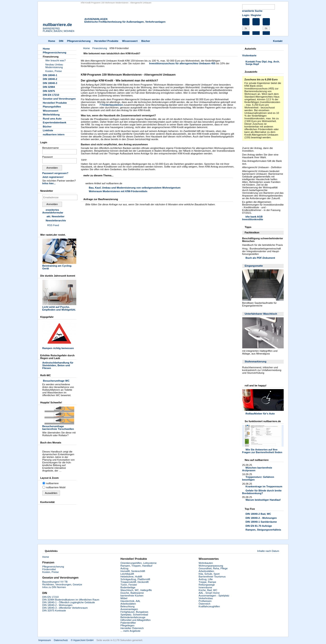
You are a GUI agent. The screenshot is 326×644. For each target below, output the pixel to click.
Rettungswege (207, 585)
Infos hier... (49, 183)
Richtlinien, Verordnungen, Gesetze (62, 584)
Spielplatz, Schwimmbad (134, 615)
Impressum (45, 640)
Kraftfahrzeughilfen (209, 606)
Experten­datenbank (55, 122)
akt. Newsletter (56, 216)
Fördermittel (49, 569)
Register (256, 15)
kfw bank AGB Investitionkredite (253, 218)
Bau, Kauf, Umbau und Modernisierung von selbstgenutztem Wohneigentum (135, 188)
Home (52, 41)
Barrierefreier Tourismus (212, 577)
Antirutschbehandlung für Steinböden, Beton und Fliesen (58, 365)
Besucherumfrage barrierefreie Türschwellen (59, 426)
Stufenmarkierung (256, 362)
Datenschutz (61, 640)
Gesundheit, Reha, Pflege (213, 568)
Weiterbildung (51, 115)
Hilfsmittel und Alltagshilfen (135, 620)
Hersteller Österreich (132, 628)
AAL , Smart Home (209, 593)
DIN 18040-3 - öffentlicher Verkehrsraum (65, 608)
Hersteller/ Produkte (106, 41)
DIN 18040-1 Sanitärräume (261, 522)
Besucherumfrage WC (56, 381)
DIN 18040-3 (50, 83)
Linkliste (48, 130)
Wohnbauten (206, 563)
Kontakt (278, 41)
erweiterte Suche (252, 11)
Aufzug (124, 568)
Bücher (146, 41)
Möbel (124, 598)
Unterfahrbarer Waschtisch (261, 314)
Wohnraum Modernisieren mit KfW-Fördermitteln (118, 191)
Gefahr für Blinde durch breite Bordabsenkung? (262, 492)
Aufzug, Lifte (206, 579)
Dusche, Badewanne (132, 593)
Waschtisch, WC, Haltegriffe (136, 590)
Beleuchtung (127, 606)
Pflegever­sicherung (79, 41)
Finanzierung (100, 48)
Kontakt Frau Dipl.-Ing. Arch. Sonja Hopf (263, 63)
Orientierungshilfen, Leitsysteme (139, 563)
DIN (61, 41)
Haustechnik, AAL (130, 601)
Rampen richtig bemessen (59, 347)
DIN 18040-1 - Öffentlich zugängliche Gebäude (69, 602)
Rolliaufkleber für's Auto (260, 414)
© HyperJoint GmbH (82, 640)
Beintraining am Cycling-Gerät (59, 266)
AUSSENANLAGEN (96, 19)
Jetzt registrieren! (53, 177)
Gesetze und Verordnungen (59, 99)
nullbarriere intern (54, 134)
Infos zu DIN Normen (54, 587)
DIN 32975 (49, 91)
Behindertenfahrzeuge (133, 617)
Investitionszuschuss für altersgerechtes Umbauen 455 (182, 63)
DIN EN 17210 (51, 95)
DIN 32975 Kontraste (54, 610)
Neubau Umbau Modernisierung (54, 66)
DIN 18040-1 (50, 75)
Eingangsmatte (254, 266)
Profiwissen (205, 601)
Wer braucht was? (55, 60)
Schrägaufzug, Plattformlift (135, 579)
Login (246, 15)
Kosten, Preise (54, 71)
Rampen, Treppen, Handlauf (136, 566)
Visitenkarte (249, 55)
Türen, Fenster (129, 585)
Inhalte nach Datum (268, 551)
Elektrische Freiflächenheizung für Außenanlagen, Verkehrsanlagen (125, 22)
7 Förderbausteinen (111, 105)
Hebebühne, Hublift (131, 577)
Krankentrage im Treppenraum (264, 486)
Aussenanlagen (129, 609)
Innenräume (205, 587)
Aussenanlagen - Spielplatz (214, 596)
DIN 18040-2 (50, 79)
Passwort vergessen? (55, 173)
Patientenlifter (128, 623)
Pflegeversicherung (53, 567)
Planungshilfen (52, 107)
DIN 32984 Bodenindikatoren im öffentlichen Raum (71, 600)
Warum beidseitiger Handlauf (263, 500)
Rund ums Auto (52, 119)
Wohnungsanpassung (211, 566)
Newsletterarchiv (56, 220)
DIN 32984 (49, 87)
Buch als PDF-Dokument (260, 258)
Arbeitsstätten (128, 604)
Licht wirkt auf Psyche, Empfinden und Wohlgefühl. (59, 307)
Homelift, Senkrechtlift (133, 571)
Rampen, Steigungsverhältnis (263, 530)
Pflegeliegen (127, 625)
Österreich (204, 604)
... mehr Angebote (130, 631)
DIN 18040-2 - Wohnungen (261, 518)
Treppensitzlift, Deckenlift (135, 582)
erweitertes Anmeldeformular (53, 211)
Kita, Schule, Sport (209, 574)
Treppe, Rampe (207, 582)
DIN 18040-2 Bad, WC (258, 514)
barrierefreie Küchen (132, 596)
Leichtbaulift (127, 574)
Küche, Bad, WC (208, 590)
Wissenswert (130, 41)
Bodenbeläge (128, 587)
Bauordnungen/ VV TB (55, 582)
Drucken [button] (235, 54)
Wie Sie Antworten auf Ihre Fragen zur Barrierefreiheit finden (262, 451)
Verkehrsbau (206, 598)
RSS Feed (53, 225)
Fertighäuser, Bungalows (134, 612)
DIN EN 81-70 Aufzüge (259, 526)
